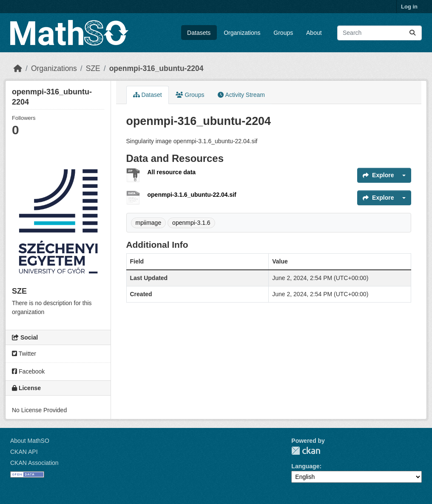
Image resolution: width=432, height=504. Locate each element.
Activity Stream (241, 95)
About (314, 33)
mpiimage (149, 223)
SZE (93, 68)
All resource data (172, 172)
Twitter (24, 354)
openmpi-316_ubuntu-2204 (156, 68)
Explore (378, 175)
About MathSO (30, 441)
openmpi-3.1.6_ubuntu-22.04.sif (192, 195)
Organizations (242, 33)
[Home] (18, 68)
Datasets (199, 33)
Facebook (28, 371)
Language (305, 466)
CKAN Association (34, 463)
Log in (409, 7)
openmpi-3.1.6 (191, 223)
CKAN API (24, 452)
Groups (283, 33)
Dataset (148, 95)
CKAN (306, 451)
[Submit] (412, 33)
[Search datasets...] (379, 33)
